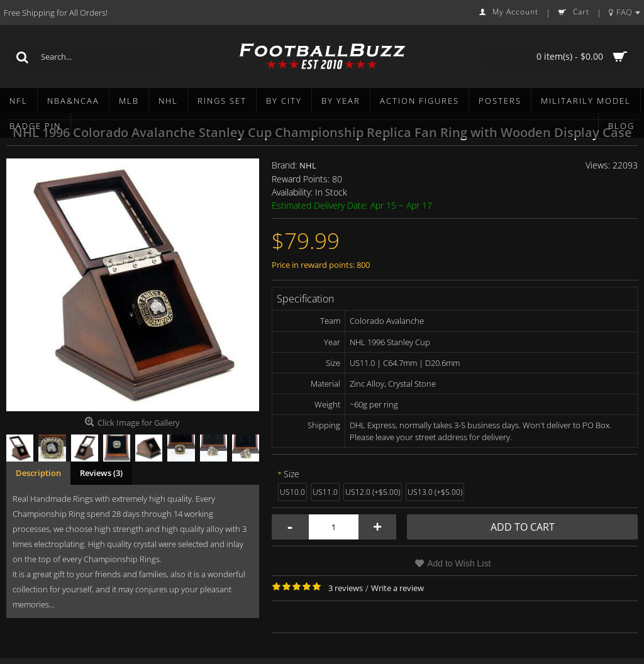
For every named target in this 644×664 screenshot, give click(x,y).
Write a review (397, 588)
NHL (308, 165)
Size (291, 474)
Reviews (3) (101, 473)
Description (38, 473)
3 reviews (346, 588)
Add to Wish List (459, 563)
